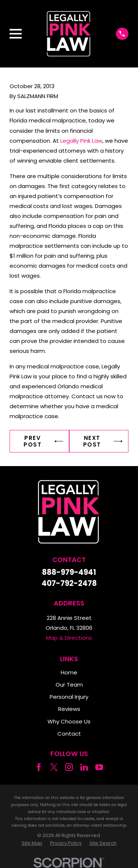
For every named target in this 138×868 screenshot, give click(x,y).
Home (69, 672)
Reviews (69, 709)
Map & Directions (69, 638)
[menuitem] (32, 843)
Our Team (69, 685)
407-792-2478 (69, 583)
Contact (69, 734)
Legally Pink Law (81, 141)
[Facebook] (39, 767)
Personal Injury (69, 697)
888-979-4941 (69, 572)
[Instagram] (69, 767)
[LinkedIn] (84, 767)
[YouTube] (99, 767)
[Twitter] (54, 767)
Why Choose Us (69, 721)
